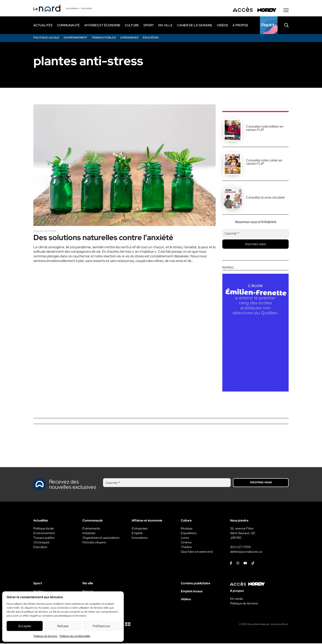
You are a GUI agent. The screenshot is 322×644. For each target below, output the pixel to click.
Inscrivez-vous (256, 245)
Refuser (63, 626)
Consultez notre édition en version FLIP (265, 129)
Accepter (25, 626)
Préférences (101, 626)
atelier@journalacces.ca (246, 552)
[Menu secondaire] (286, 11)
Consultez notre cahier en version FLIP (264, 163)
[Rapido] (269, 26)
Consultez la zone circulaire (265, 198)
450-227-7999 (240, 548)
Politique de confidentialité (75, 636)
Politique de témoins (45, 636)
